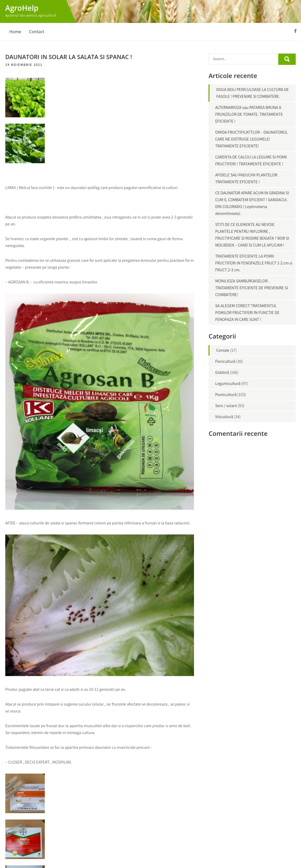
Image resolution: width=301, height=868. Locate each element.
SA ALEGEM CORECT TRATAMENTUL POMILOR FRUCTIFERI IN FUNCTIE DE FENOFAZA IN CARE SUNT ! (247, 313)
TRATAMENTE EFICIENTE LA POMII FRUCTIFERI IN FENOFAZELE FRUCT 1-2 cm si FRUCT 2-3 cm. (254, 263)
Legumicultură (228, 384)
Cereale (223, 350)
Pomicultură (226, 395)
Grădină (222, 372)
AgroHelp (22, 8)
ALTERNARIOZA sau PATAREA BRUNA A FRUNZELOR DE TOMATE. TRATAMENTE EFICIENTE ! (249, 114)
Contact (37, 32)
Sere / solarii (226, 406)
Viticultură (224, 417)
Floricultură (225, 361)
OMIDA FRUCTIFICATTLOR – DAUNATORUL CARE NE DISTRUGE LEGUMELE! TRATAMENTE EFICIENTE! (251, 139)
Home (15, 32)
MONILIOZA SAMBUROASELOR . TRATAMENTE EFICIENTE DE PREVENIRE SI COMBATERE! (251, 288)
